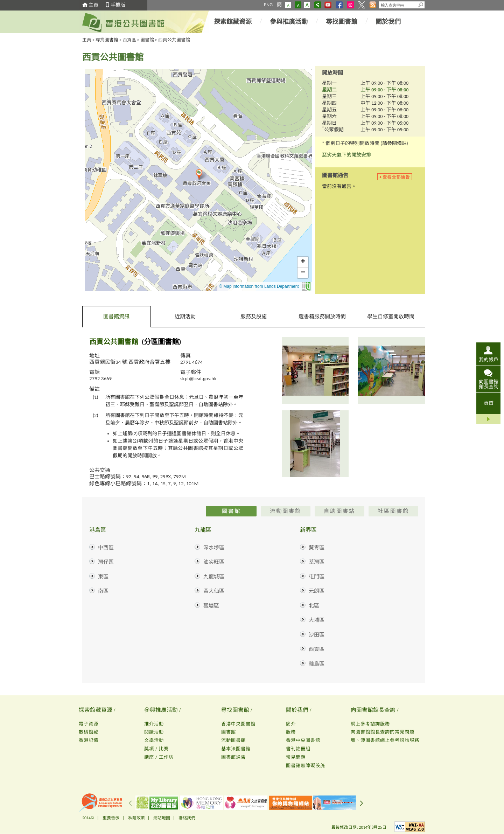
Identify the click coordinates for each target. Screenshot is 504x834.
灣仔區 (106, 562)
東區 (103, 577)
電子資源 (89, 724)
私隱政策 (136, 818)
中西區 (106, 548)
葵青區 (317, 548)
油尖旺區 (214, 562)
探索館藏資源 (233, 22)
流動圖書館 (233, 740)
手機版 (118, 5)
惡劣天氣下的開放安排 (346, 155)
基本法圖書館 (236, 749)
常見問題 (296, 757)
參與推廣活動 (289, 22)
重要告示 (111, 818)
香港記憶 (89, 740)
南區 (103, 591)
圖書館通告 (233, 757)
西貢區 (129, 40)
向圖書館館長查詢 (489, 384)
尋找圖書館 (342, 22)
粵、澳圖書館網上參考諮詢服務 (385, 740)
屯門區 (317, 577)
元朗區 (317, 591)
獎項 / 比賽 (156, 749)
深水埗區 (214, 548)
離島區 (317, 664)
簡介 (291, 724)
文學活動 (154, 740)
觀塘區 (211, 606)
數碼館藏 (89, 732)
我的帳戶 (489, 360)
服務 (291, 732)
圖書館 (147, 40)
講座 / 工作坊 (159, 757)
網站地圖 (162, 818)
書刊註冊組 (298, 749)
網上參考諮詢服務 (370, 724)
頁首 (489, 403)
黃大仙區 (214, 591)
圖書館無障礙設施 (306, 766)
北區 (314, 606)
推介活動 (154, 724)
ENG (268, 5)
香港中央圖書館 (238, 724)
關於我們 (388, 22)
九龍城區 (214, 577)
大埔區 (317, 620)
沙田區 (317, 635)
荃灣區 (317, 562)
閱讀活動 (154, 732)
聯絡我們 (187, 818)
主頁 (93, 5)
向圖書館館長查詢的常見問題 (383, 732)
